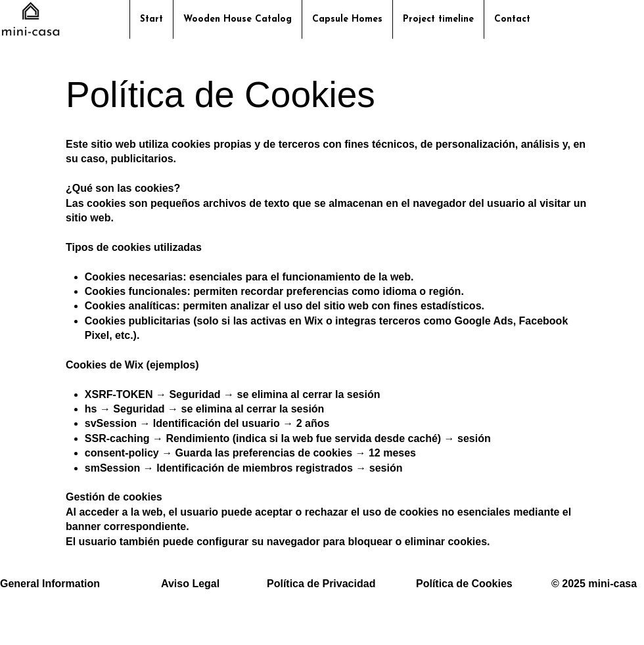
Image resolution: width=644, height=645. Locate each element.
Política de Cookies (464, 584)
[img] (31, 35)
